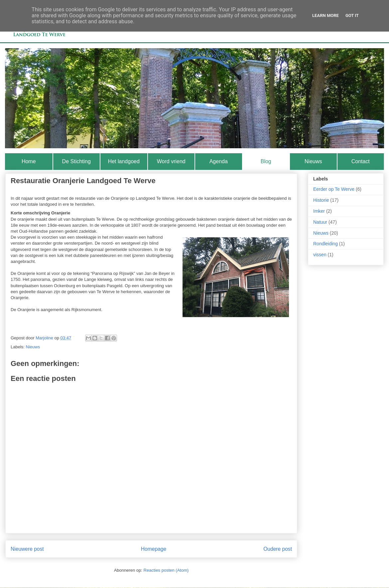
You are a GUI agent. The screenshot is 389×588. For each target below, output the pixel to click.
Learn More (325, 15)
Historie (321, 200)
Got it (352, 15)
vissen (320, 255)
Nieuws (313, 161)
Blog (266, 161)
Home (29, 161)
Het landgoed (124, 161)
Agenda (219, 161)
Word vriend (171, 161)
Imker (319, 211)
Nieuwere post (27, 549)
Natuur (320, 222)
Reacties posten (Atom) (166, 570)
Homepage (154, 549)
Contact (361, 161)
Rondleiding (325, 244)
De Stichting (76, 161)
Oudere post (278, 549)
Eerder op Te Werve (334, 189)
